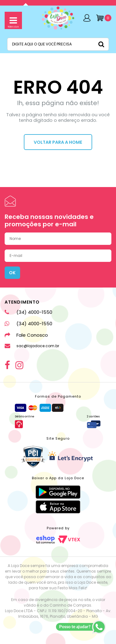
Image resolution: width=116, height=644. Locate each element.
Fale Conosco (26, 335)
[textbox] (58, 44)
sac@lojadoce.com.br (32, 346)
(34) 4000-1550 (28, 312)
